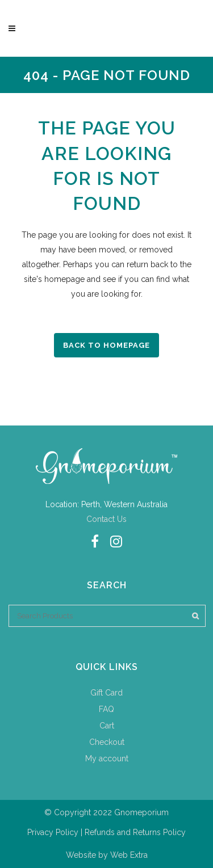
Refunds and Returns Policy (135, 832)
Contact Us (106, 519)
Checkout (107, 742)
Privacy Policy (53, 832)
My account (107, 759)
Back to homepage (106, 345)
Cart (107, 726)
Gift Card (106, 693)
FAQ (106, 709)
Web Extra (129, 855)
